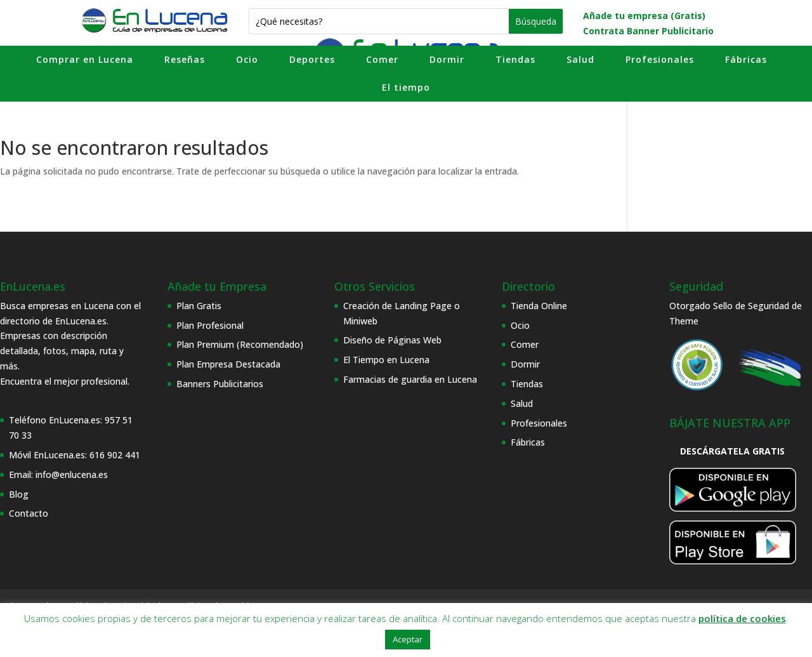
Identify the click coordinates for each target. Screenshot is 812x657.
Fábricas (746, 59)
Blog (19, 494)
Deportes (312, 59)
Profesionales (660, 59)
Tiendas (515, 59)
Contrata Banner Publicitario (648, 31)
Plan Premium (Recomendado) (240, 344)
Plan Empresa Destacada (228, 364)
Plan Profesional (210, 325)
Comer (382, 59)
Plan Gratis (199, 306)
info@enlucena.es (72, 474)
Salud (580, 59)
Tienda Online (539, 306)
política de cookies (742, 618)
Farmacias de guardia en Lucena (410, 379)
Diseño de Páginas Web (392, 340)
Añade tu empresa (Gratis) (644, 16)
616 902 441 (115, 455)
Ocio (247, 59)
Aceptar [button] (408, 639)
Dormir (447, 59)
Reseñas (185, 59)
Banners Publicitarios (220, 384)
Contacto (29, 513)
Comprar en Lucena (85, 59)
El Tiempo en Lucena (386, 360)
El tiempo (406, 87)
